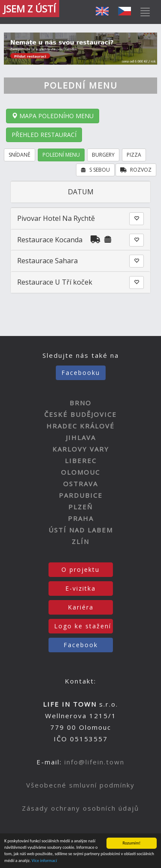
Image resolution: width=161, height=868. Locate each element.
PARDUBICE (81, 495)
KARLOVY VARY (81, 449)
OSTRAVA (80, 484)
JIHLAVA (81, 437)
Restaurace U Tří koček (55, 282)
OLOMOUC (80, 472)
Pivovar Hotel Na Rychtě (56, 218)
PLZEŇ (80, 507)
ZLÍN (80, 541)
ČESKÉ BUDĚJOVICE (80, 414)
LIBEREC (81, 461)
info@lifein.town (94, 762)
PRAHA (81, 518)
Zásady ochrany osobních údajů (80, 808)
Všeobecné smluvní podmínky (80, 785)
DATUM (81, 192)
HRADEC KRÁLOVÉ (80, 426)
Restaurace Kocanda (50, 240)
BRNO (80, 403)
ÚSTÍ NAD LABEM (81, 530)
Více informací (44, 861)
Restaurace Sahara (47, 261)
